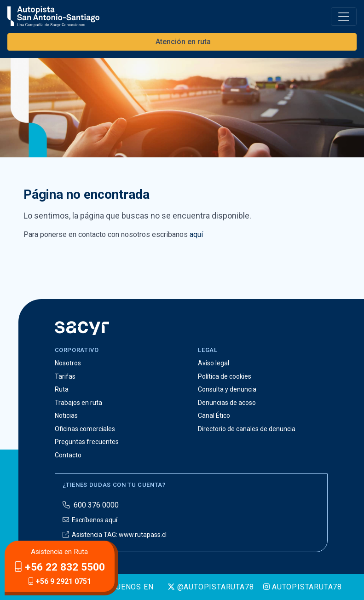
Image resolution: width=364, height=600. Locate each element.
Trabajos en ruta (78, 403)
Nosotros (68, 363)
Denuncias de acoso (227, 403)
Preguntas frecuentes (87, 442)
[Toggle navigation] (344, 17)
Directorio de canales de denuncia (247, 429)
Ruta (62, 389)
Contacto (68, 455)
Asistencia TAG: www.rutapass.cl (115, 535)
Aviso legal (214, 363)
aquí (196, 234)
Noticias (66, 415)
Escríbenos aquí (90, 520)
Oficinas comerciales (85, 429)
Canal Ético (214, 415)
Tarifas (65, 376)
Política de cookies (225, 376)
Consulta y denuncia (227, 389)
